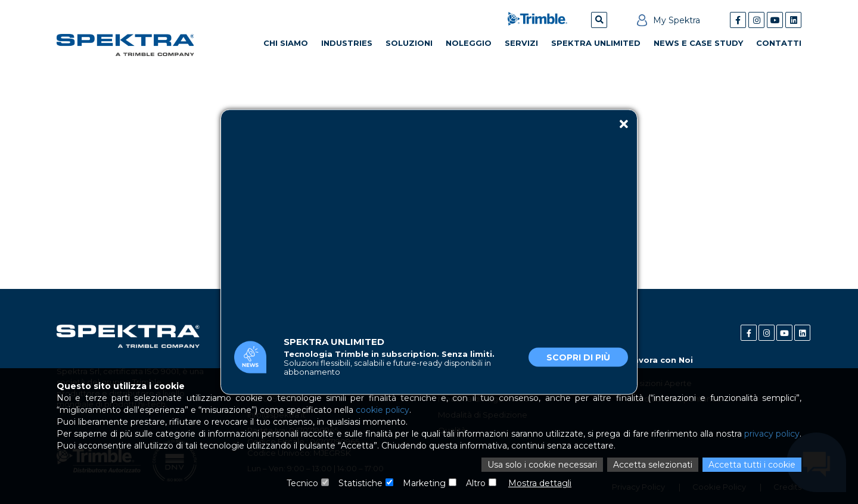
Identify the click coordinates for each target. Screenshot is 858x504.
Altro (476, 483)
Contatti (779, 43)
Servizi (521, 43)
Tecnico (302, 483)
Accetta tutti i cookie (752, 465)
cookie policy (383, 410)
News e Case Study (698, 43)
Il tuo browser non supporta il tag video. (429, 216)
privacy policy (772, 434)
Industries (347, 43)
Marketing (424, 483)
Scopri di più (578, 357)
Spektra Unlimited (596, 43)
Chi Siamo (286, 43)
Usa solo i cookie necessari (542, 465)
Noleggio (469, 43)
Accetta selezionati (653, 465)
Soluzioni (409, 43)
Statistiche (360, 483)
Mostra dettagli (540, 483)
